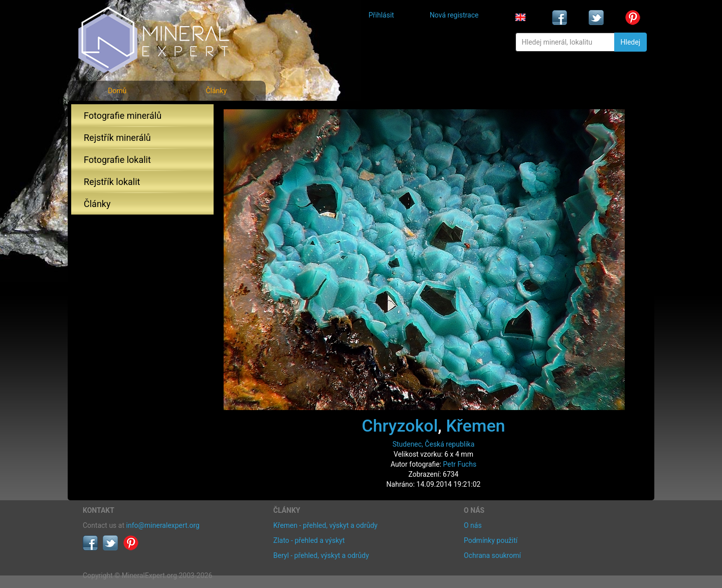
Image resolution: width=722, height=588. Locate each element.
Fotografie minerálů (123, 116)
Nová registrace (454, 15)
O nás (473, 525)
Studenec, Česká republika (434, 444)
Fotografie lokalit (117, 160)
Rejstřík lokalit (112, 182)
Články (216, 91)
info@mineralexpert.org (163, 525)
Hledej (630, 42)
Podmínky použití (491, 540)
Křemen (475, 426)
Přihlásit (381, 15)
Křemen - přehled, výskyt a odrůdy (325, 525)
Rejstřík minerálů (117, 138)
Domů (117, 91)
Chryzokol (400, 426)
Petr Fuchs (460, 464)
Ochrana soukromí (492, 555)
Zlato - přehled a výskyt (309, 540)
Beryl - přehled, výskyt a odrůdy (321, 555)
